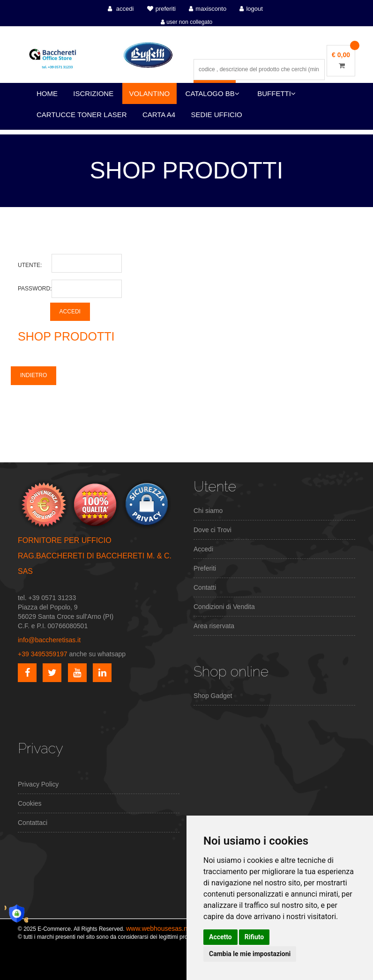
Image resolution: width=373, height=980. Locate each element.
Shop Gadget (213, 696)
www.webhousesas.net (159, 928)
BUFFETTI (276, 93)
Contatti (205, 587)
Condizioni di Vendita (224, 607)
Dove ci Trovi (213, 530)
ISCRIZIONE (93, 93)
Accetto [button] (220, 937)
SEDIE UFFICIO (217, 115)
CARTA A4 (159, 115)
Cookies (30, 803)
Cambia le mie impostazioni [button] (250, 954)
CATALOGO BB (213, 93)
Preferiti (205, 568)
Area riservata (214, 626)
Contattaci (33, 823)
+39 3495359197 (43, 654)
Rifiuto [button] (254, 937)
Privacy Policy (38, 784)
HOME (47, 93)
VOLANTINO (150, 93)
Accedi (203, 549)
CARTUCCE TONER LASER (82, 115)
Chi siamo (208, 511)
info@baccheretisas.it (49, 640)
